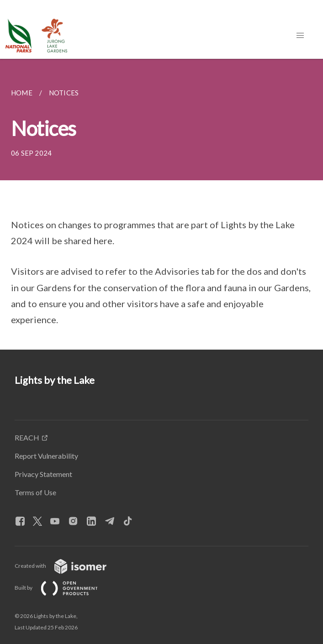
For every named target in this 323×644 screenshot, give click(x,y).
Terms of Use (35, 492)
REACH (27, 437)
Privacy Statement (43, 474)
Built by (64, 588)
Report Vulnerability (46, 456)
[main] (161, 204)
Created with (68, 566)
